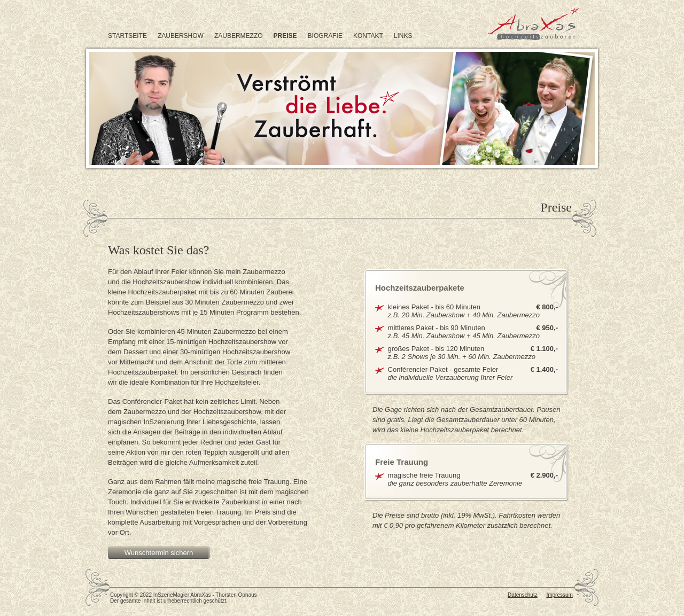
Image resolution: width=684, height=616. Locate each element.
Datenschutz (523, 595)
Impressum (559, 595)
